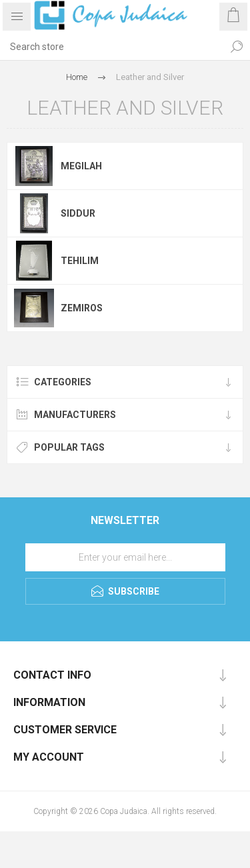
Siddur (78, 213)
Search (237, 47)
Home (77, 77)
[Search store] (112, 47)
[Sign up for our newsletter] (125, 557)
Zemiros (82, 308)
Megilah (81, 166)
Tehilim (80, 261)
